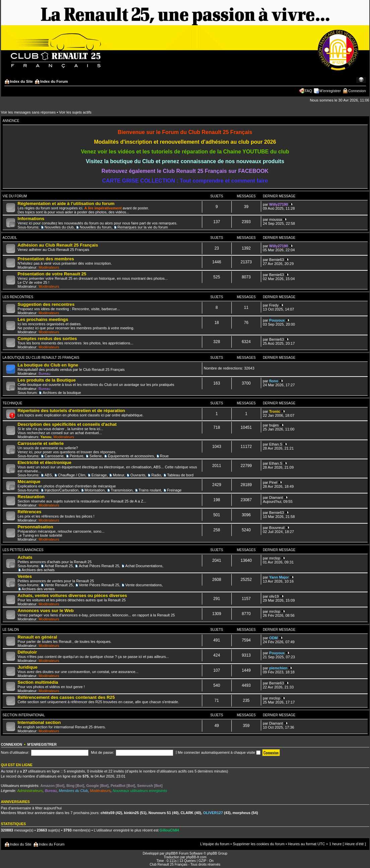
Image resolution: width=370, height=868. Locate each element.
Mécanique (29, 482)
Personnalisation (35, 527)
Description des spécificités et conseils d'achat (67, 424)
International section (39, 722)
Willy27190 (279, 204)
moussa (276, 219)
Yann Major (279, 577)
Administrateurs (30, 791)
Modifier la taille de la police (361, 80)
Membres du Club (73, 791)
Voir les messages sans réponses (28, 112)
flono (274, 381)
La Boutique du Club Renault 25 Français (41, 358)
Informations (31, 219)
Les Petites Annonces (23, 550)
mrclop (275, 558)
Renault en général (38, 637)
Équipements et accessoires (131, 456)
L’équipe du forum (215, 844)
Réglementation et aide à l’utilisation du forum (66, 204)
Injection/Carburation (62, 490)
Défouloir (27, 652)
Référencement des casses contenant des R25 (66, 697)
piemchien (278, 668)
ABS (48, 475)
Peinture (77, 456)
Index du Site (21, 81)
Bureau (44, 374)
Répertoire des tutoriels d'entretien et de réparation (71, 411)
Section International (24, 715)
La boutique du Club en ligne (48, 365)
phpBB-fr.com (196, 857)
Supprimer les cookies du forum (259, 844)
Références (30, 512)
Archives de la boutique (62, 393)
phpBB (170, 853)
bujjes (274, 425)
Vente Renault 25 (59, 585)
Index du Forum (54, 81)
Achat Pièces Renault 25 (99, 566)
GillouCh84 (169, 830)
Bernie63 (277, 260)
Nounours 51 (160, 813)
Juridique (28, 667)
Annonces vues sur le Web (46, 611)
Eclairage (99, 475)
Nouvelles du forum (96, 227)
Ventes (25, 576)
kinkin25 (132, 813)
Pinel (273, 482)
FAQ (308, 91)
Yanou (46, 437)
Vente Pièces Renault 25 (99, 585)
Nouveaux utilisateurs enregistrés (140, 791)
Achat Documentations (144, 566)
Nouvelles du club (59, 227)
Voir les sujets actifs (75, 112)
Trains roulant (150, 490)
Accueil (10, 238)
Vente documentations (143, 585)
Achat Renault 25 (59, 566)
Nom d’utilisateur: (15, 752)
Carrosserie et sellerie (41, 443)
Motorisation (95, 490)
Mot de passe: (103, 752)
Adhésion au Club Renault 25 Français (58, 245)
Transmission (122, 490)
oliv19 (274, 596)
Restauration (31, 497)
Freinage (174, 490)
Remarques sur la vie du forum (143, 227)
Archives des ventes (38, 589)
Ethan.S (276, 444)
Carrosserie (54, 456)
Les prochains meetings (43, 319)
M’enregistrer (330, 91)
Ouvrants (138, 475)
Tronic (275, 411)
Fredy (274, 305)
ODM (274, 638)
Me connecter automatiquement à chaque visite (219, 752)
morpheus (242, 813)
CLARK (187, 813)
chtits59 (107, 813)
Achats (25, 557)
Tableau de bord (180, 475)
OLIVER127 (213, 813)
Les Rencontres (18, 297)
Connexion (357, 91)
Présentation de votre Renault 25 (52, 274)
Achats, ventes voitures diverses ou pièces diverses (72, 595)
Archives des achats (38, 570)
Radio (156, 475)
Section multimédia (38, 682)
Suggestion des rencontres (46, 304)
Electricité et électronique (45, 462)
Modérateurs (49, 267)
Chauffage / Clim (72, 475)
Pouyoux (277, 320)
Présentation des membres (46, 259)
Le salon (11, 630)
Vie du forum (15, 196)
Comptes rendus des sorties (47, 339)
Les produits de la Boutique (47, 380)
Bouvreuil (277, 528)
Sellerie (96, 456)
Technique (13, 403)
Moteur (119, 475)
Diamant (276, 497)
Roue (164, 456)
